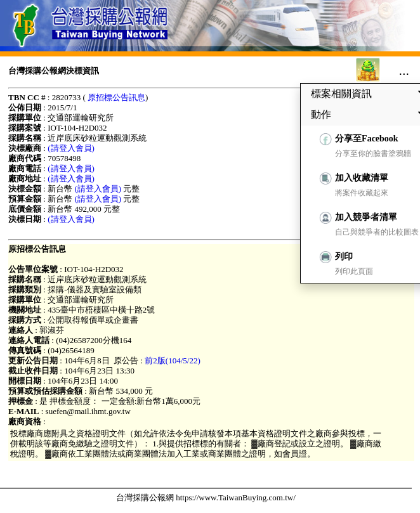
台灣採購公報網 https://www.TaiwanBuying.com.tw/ (206, 497)
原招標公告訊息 (116, 97)
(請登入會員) (71, 148)
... (404, 70)
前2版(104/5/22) (172, 360)
